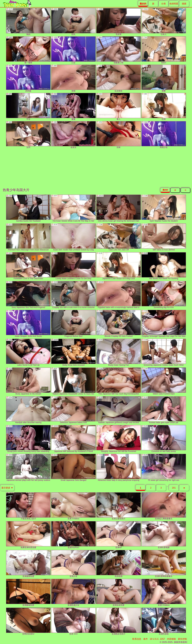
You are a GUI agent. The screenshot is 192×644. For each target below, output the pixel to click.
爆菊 (73, 107)
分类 (164, 4)
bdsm (164, 50)
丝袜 (119, 135)
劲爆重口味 (119, 50)
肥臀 (164, 78)
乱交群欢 (119, 78)
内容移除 (171, 639)
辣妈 (28, 22)
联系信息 (137, 639)
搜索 (184, 4)
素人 (119, 107)
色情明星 (174, 4)
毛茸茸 (119, 22)
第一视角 (28, 50)
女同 (28, 135)
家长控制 (182, 639)
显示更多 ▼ (7, 488)
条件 (145, 639)
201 (174, 488)
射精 (73, 78)
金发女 (73, 135)
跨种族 (28, 78)
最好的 (165, 190)
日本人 (164, 22)
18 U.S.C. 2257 (157, 639)
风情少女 (164, 135)
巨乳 (73, 22)
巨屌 (164, 107)
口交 (73, 50)
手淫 (28, 107)
